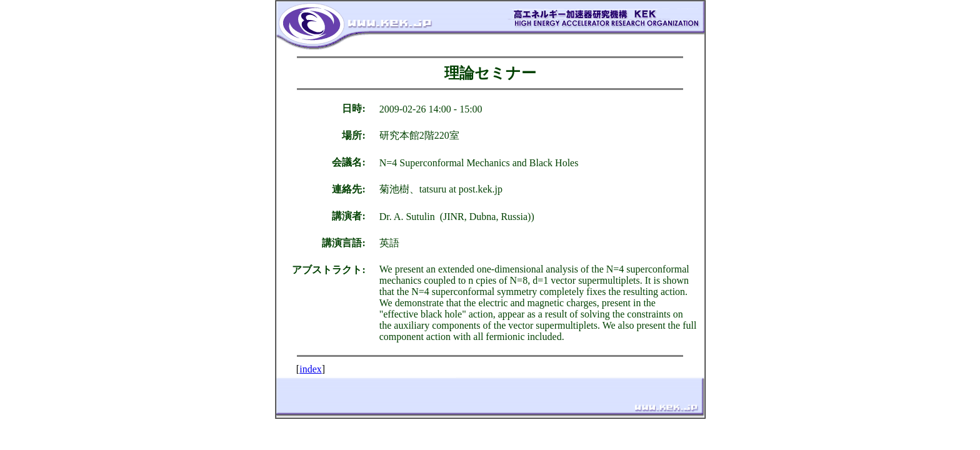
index (311, 369)
